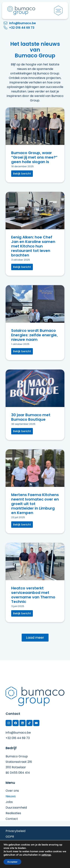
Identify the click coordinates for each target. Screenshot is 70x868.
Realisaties (13, 813)
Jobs (9, 802)
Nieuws (11, 796)
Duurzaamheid (16, 808)
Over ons (12, 791)
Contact (12, 819)
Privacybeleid (15, 831)
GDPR (10, 837)
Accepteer (12, 862)
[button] (22, 174)
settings (46, 855)
